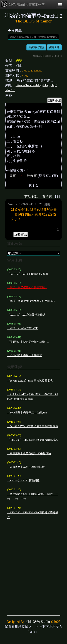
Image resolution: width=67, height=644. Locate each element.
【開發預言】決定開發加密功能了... (28, 342)
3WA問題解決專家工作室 (23, 4)
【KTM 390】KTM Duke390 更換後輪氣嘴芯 (33, 440)
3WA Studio (41, 622)
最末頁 (32, 176)
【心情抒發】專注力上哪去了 (25, 355)
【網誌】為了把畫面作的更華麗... (27, 287)
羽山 (29, 622)
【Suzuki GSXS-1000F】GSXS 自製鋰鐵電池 (33, 426)
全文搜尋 (15, 31)
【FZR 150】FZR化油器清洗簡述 (26, 315)
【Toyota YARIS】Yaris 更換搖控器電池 (30, 381)
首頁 (13, 176)
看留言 (47, 197)
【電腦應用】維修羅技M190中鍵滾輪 (29, 453)
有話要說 (31, 197)
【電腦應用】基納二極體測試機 (26, 467)
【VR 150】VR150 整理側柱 (23, 481)
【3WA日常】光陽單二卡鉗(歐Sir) (27, 413)
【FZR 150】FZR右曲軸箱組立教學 (28, 274)
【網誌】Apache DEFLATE (22, 328)
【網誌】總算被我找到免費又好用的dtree (31, 301)
